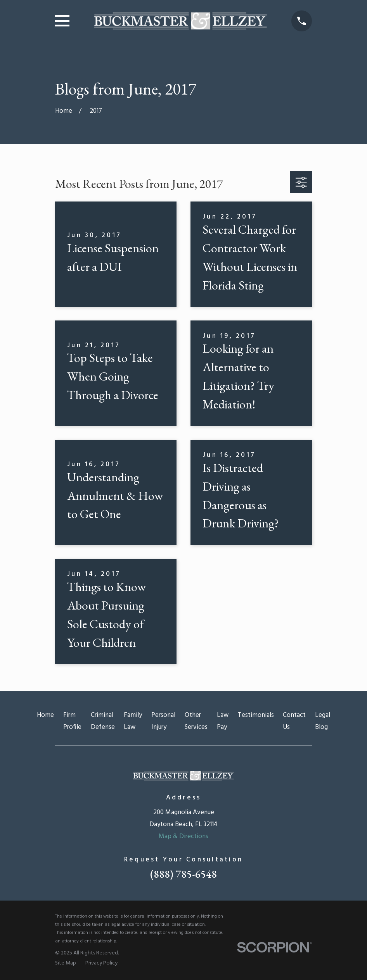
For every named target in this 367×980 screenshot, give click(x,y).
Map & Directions (183, 836)
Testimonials (256, 715)
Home (45, 715)
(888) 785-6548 (183, 874)
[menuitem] (66, 963)
